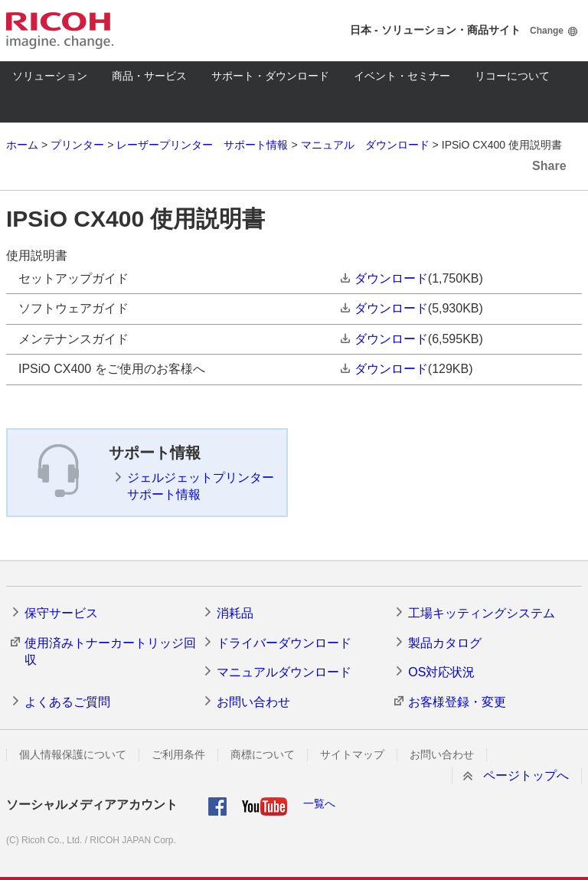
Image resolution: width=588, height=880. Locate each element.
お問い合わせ (253, 702)
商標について (263, 754)
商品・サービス (149, 76)
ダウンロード (391, 278)
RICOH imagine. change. (60, 31)
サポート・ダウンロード (270, 76)
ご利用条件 (178, 754)
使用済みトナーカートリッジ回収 (110, 651)
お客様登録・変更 (457, 702)
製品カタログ (445, 643)
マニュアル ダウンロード (365, 145)
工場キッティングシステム (482, 613)
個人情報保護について (73, 754)
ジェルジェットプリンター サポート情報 (201, 486)
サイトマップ (352, 754)
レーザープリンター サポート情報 (202, 145)
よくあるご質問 (67, 702)
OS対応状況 (441, 672)
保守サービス (61, 613)
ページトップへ (526, 775)
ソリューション (50, 76)
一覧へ (319, 803)
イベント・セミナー (402, 76)
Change (547, 31)
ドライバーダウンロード (284, 643)
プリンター (77, 145)
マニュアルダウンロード (284, 672)
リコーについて (512, 76)
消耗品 (235, 613)
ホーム (22, 145)
